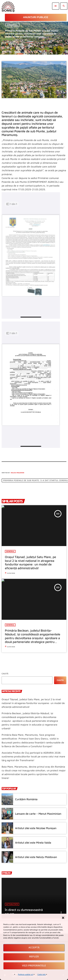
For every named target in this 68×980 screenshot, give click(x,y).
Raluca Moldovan (17, 473)
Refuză (34, 957)
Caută (5, 674)
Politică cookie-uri (26, 974)
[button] (63, 918)
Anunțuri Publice (36, 17)
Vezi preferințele (34, 966)
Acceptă (34, 948)
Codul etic (42, 974)
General (12, 25)
